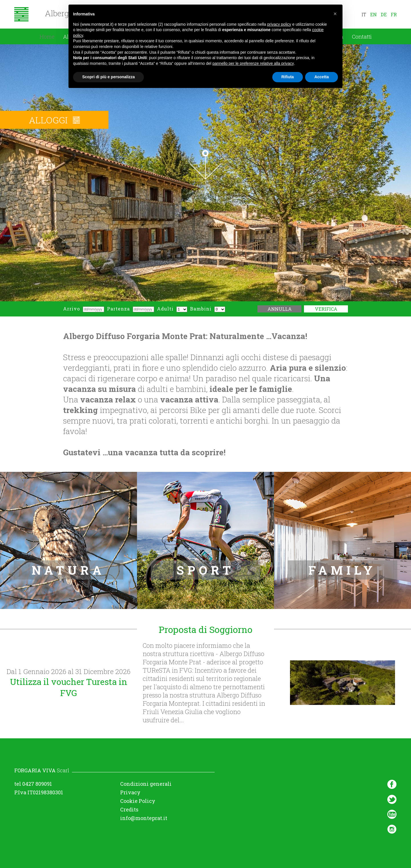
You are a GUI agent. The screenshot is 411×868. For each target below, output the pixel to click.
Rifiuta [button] (288, 77)
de (384, 14)
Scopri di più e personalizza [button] (108, 77)
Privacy (130, 792)
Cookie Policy (138, 801)
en (373, 14)
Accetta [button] (322, 77)
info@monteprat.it (144, 818)
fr (394, 14)
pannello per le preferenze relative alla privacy (253, 63)
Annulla (280, 309)
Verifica (326, 309)
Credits (129, 809)
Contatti (362, 36)
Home (47, 36)
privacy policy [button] (279, 24)
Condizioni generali (146, 784)
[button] (335, 14)
